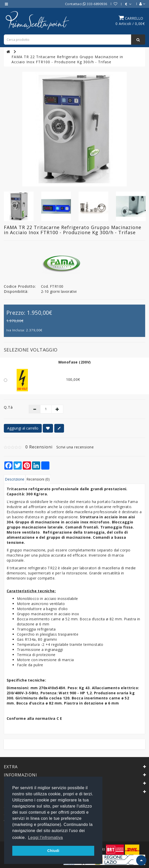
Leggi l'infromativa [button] (46, 838)
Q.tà (8, 407)
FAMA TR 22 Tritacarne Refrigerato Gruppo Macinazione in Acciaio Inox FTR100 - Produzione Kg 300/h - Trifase (67, 59)
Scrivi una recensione (75, 447)
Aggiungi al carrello (23, 428)
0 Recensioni (39, 447)
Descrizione (15, 479)
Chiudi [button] (53, 851)
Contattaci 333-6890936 (86, 4)
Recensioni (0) (38, 479)
